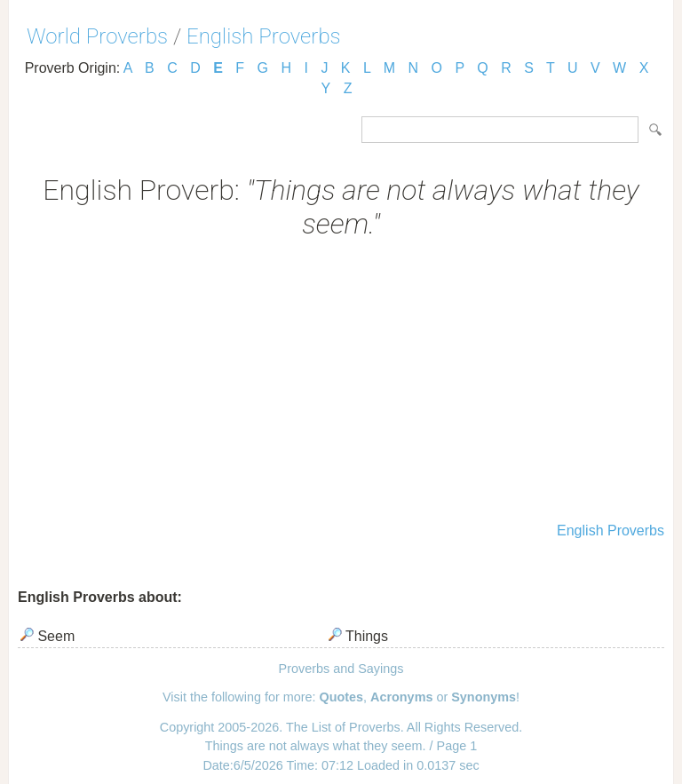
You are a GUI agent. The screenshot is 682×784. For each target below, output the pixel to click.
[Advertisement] (341, 383)
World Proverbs (97, 36)
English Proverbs (264, 36)
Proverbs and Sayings (341, 669)
